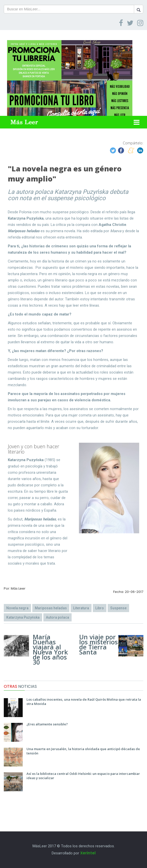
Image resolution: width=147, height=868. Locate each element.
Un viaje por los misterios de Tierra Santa (98, 644)
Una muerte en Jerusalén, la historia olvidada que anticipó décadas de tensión (83, 751)
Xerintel (88, 853)
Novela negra (17, 608)
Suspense (118, 608)
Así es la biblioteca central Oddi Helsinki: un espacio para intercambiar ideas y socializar (83, 776)
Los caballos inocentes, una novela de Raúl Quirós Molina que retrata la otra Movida (84, 702)
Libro (100, 608)
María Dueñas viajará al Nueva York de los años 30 (50, 649)
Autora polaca (57, 617)
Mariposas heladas (51, 608)
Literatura (81, 608)
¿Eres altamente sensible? (47, 724)
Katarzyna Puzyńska (23, 617)
